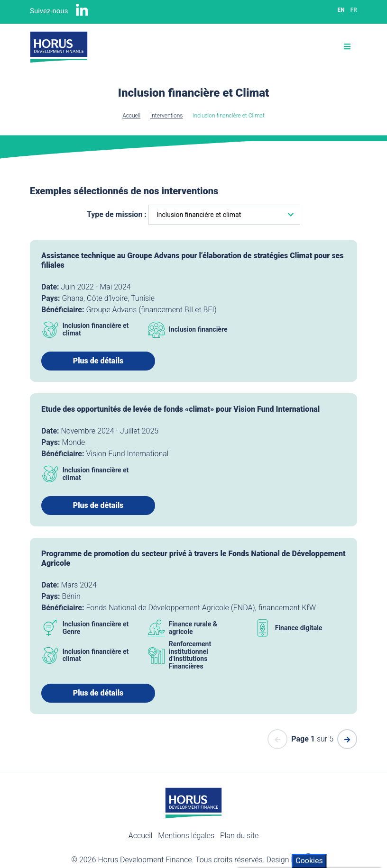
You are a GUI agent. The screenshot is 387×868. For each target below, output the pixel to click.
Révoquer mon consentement (304, 829)
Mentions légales (186, 836)
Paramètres (273, 848)
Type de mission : (117, 214)
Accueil (131, 116)
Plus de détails (98, 361)
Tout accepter (278, 810)
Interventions (166, 116)
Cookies (309, 692)
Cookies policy (266, 791)
